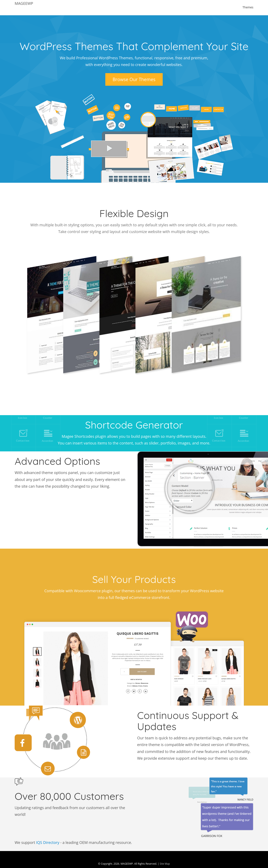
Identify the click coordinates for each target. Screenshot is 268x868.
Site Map (165, 857)
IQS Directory (48, 836)
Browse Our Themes (134, 79)
